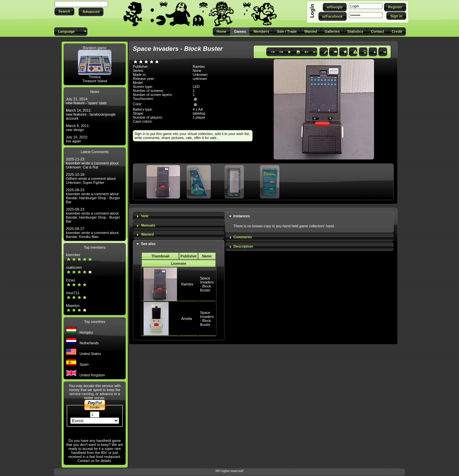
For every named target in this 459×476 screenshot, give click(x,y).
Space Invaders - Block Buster (207, 284)
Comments (243, 237)
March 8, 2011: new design (78, 128)
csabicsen (74, 267)
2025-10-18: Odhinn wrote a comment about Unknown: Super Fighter (91, 178)
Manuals (148, 225)
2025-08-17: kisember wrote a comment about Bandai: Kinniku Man (92, 233)
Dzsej (70, 280)
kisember (73, 255)
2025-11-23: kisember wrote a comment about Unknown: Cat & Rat (92, 163)
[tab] (179, 216)
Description (243, 246)
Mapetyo (73, 306)
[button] (64, 12)
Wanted (147, 234)
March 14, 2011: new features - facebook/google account (91, 114)
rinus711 (73, 293)
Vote (145, 216)
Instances (242, 216)
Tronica (95, 77)
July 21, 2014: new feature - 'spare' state (86, 101)
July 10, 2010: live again (77, 139)
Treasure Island (95, 81)
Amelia (187, 319)
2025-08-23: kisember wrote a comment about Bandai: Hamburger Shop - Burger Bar (93, 196)
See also (148, 244)
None (197, 71)
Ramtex (187, 284)
